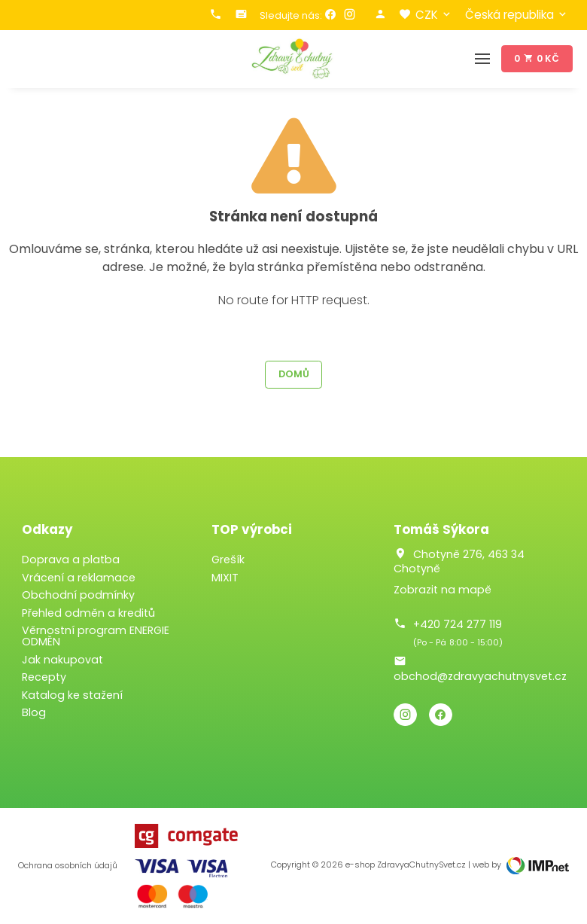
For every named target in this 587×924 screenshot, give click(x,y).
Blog (34, 712)
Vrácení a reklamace (79, 578)
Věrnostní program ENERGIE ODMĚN (96, 636)
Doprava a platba (71, 560)
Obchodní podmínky (78, 595)
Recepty (44, 677)
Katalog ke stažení (72, 695)
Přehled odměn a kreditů (88, 613)
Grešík (228, 560)
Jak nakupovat (62, 660)
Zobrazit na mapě (443, 590)
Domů (294, 374)
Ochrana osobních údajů (68, 866)
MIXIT (225, 578)
